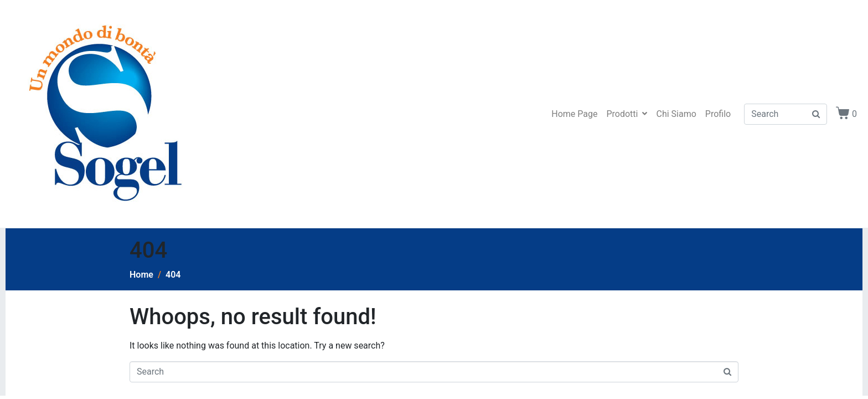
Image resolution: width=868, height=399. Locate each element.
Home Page (574, 114)
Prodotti (627, 114)
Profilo (718, 114)
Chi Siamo (676, 114)
